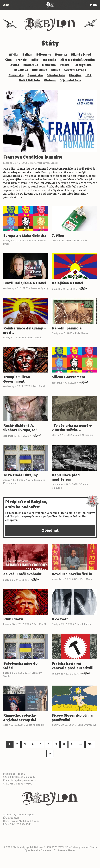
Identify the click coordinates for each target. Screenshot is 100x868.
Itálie (35, 60)
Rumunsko (40, 70)
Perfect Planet (67, 847)
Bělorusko (44, 55)
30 (90, 744)
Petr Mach (86, 579)
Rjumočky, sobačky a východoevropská (20, 718)
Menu (93, 5)
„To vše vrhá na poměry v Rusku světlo (72, 428)
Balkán (27, 55)
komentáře (58, 579)
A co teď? (60, 619)
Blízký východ (81, 55)
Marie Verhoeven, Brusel (44, 163)
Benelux (61, 55)
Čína (8, 60)
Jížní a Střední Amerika (78, 60)
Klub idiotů (13, 619)
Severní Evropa (75, 70)
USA (89, 75)
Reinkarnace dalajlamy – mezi (25, 330)
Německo (49, 65)
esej (54, 241)
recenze (8, 163)
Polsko (65, 65)
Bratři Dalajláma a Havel (25, 283)
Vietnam (50, 80)
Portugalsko (83, 65)
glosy (55, 435)
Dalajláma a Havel (67, 283)
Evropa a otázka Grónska (25, 236)
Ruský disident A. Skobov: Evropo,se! (20, 428)
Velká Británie (29, 80)
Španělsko (35, 75)
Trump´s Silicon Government (17, 379)
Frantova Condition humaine (33, 157)
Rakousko (21, 70)
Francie (21, 60)
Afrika (14, 55)
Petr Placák (81, 241)
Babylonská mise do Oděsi (20, 666)
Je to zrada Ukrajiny (20, 475)
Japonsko (49, 60)
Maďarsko (31, 65)
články (7, 241)
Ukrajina (75, 75)
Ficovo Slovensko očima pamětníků (72, 718)
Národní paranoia (67, 328)
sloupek (56, 289)
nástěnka (57, 383)
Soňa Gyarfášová (87, 725)
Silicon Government (69, 377)
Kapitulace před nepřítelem (66, 477)
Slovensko (16, 75)
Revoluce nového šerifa (72, 574)
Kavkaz (14, 65)
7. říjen (58, 236)
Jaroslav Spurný (40, 288)
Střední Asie (56, 75)
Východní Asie (71, 80)
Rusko (56, 70)
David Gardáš (34, 338)
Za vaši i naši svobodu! (23, 574)
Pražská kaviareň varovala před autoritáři (73, 666)
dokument (9, 436)
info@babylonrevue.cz (24, 777)
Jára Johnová (84, 624)
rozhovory (9, 288)
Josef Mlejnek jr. (84, 435)
